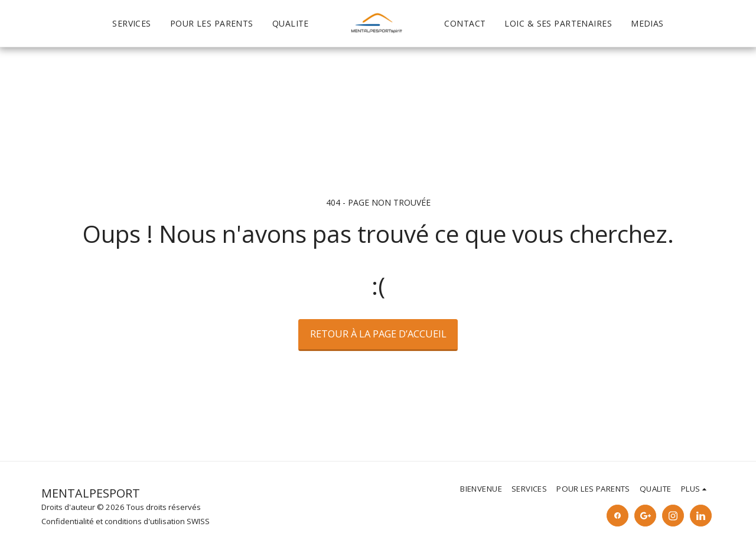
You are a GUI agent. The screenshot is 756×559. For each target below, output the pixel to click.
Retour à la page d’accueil (378, 334)
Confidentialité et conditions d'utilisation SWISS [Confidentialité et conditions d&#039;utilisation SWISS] (126, 521)
